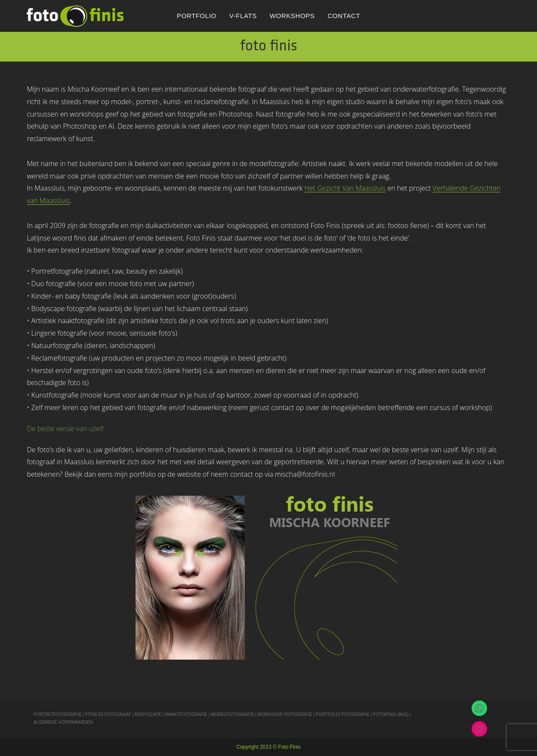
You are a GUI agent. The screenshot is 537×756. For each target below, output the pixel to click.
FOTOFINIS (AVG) (391, 714)
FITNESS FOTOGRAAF (108, 714)
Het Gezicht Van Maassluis (345, 188)
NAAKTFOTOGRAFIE (187, 714)
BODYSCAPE (148, 714)
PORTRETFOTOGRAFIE (58, 714)
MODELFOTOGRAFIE (233, 714)
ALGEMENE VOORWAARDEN (63, 722)
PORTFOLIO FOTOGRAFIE (343, 714)
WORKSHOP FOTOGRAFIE (285, 714)
